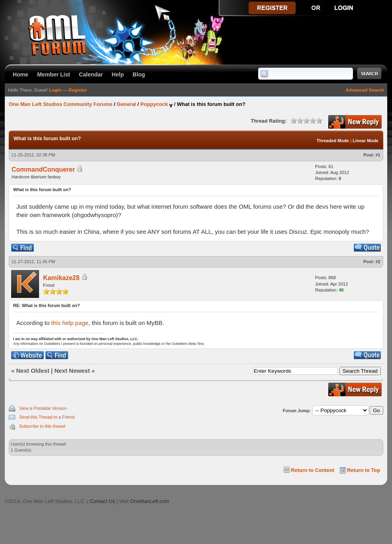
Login (55, 90)
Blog (139, 74)
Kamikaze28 (61, 278)
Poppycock (154, 104)
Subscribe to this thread (42, 426)
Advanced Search (365, 90)
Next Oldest (33, 371)
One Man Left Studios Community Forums (61, 104)
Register (78, 90)
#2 (378, 262)
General (126, 104)
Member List (54, 74)
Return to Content (313, 470)
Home (21, 74)
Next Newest (72, 371)
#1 (378, 155)
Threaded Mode (333, 141)
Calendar (91, 74)
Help (118, 74)
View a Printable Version (43, 408)
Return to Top (364, 470)
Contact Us (102, 501)
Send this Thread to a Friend (47, 417)
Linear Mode (366, 141)
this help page (70, 323)
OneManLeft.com (150, 501)
